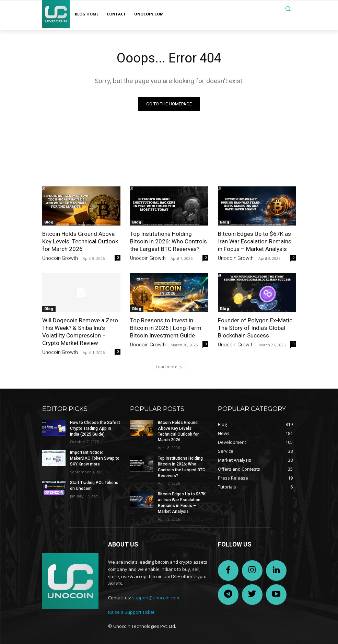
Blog (49, 222)
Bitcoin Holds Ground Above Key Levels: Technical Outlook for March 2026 (80, 241)
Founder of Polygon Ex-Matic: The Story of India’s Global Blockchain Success (256, 328)
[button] (288, 9)
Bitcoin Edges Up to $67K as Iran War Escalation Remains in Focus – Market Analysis (255, 241)
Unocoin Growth (60, 258)
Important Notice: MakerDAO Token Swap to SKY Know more (95, 458)
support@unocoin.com (156, 598)
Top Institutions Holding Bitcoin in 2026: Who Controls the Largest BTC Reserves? (168, 241)
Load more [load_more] (169, 367)
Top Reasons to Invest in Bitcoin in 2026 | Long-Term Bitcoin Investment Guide (166, 328)
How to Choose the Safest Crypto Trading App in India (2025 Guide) (95, 428)
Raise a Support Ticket (131, 612)
